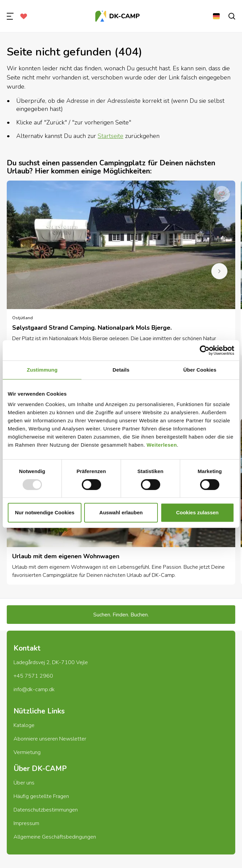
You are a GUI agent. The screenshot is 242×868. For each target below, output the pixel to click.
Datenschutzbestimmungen (46, 810)
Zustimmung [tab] (42, 370)
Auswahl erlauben (121, 512)
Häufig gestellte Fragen (41, 796)
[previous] (23, 271)
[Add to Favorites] (222, 194)
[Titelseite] (118, 16)
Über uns (24, 783)
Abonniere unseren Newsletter (50, 739)
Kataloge (24, 725)
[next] (219, 271)
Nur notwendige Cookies (45, 512)
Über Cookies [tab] (200, 370)
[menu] (10, 16)
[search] (232, 16)
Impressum (26, 823)
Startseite (111, 136)
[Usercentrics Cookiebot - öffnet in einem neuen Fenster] (205, 350)
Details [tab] (121, 370)
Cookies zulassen (197, 512)
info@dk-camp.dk (34, 689)
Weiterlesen (162, 445)
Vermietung (27, 752)
